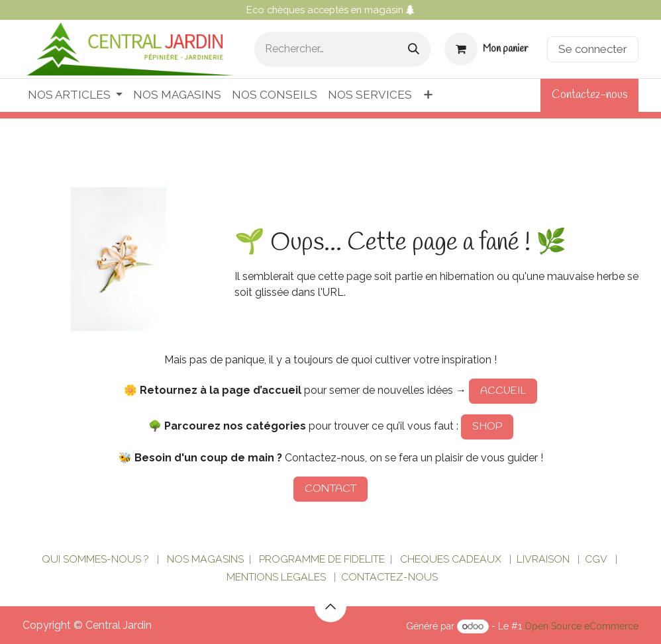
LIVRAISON (543, 559)
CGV (596, 559)
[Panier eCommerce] (486, 49)
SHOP (487, 427)
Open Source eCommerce (582, 626)
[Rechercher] (414, 49)
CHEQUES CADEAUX (452, 559)
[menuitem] (75, 95)
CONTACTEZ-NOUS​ (389, 577)
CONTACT (330, 489)
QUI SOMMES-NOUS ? (95, 559)
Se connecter (593, 49)
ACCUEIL (503, 391)
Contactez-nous (589, 95)
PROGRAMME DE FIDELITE (322, 559)
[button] (330, 606)
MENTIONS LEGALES (276, 577)
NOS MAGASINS (205, 559)
